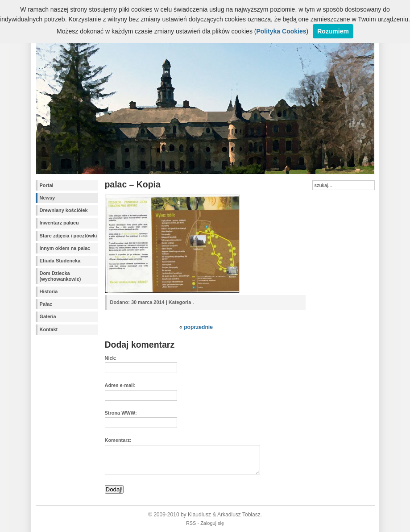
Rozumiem (333, 31)
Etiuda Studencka (60, 261)
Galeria (48, 316)
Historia (49, 291)
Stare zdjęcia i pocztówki (68, 236)
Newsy (48, 198)
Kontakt (49, 329)
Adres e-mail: (120, 385)
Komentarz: (118, 440)
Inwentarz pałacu (59, 223)
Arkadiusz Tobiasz (239, 515)
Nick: (111, 358)
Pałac (46, 304)
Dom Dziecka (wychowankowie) (60, 276)
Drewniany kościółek (64, 210)
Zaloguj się (212, 523)
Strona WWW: (121, 413)
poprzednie (198, 327)
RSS (191, 523)
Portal (47, 185)
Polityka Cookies (281, 31)
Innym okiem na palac (65, 248)
